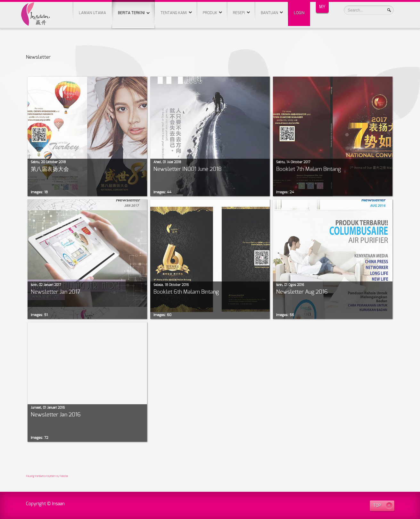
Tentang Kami (174, 13)
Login (299, 13)
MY (322, 7)
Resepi (239, 13)
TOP (377, 506)
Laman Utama (92, 13)
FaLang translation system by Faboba (47, 476)
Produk (210, 13)
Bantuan (269, 13)
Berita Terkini (133, 7)
